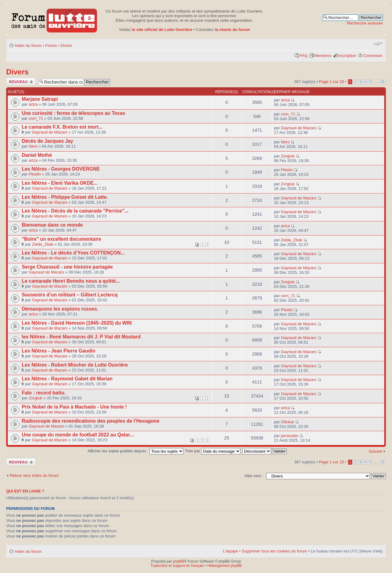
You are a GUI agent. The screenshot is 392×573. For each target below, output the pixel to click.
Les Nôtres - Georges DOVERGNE (61, 169)
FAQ (303, 56)
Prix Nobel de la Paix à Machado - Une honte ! (74, 407)
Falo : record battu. (44, 393)
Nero (33, 146)
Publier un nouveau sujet (21, 82)
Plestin (35, 174)
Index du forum (28, 45)
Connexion (373, 56)
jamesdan (290, 436)
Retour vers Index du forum (34, 475)
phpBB (179, 561)
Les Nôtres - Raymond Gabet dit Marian (67, 379)
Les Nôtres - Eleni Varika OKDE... (60, 183)
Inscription (347, 56)
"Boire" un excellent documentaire (62, 239)
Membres (323, 56)
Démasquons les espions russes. (60, 309)
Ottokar (287, 422)
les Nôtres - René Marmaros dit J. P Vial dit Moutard (81, 337)
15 (382, 82)
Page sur (331, 82)
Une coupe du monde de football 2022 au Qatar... (78, 435)
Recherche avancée (365, 23)
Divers (66, 45)
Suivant (375, 451)
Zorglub (288, 156)
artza (33, 104)
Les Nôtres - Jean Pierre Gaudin (58, 351)
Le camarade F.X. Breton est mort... (62, 127)
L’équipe (230, 551)
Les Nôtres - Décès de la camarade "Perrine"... (75, 211)
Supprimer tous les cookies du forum (274, 551)
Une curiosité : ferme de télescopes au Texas (73, 113)
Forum (51, 45)
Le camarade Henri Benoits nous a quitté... (71, 281)
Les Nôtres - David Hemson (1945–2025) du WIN (77, 323)
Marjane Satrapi (40, 99)
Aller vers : (254, 476)
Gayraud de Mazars (50, 132)
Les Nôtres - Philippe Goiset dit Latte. (65, 197)
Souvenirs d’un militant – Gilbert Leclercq (70, 295)
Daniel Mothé (37, 155)
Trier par (213, 451)
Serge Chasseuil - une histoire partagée (67, 267)
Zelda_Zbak (43, 244)
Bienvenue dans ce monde (52, 225)
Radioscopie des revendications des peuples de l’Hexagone (91, 421)
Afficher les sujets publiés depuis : (136, 451)
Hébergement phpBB (224, 566)
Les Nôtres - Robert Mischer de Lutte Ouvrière (75, 365)
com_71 (36, 118)
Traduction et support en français (177, 566)
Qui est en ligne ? (25, 491)
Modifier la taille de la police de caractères (378, 43)
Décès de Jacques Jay (47, 141)
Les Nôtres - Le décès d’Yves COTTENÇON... (73, 253)
